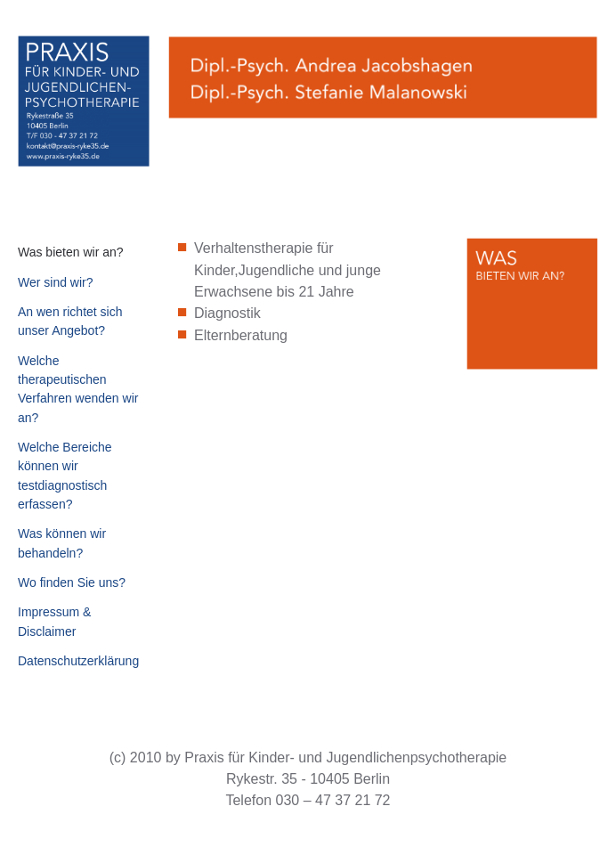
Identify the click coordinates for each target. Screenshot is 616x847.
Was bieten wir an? (71, 252)
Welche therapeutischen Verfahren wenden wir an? (78, 389)
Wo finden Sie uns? (72, 582)
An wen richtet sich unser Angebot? (70, 321)
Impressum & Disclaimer (54, 621)
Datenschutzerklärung (78, 661)
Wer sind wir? (56, 282)
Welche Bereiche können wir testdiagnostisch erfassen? (65, 476)
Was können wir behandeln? (62, 543)
